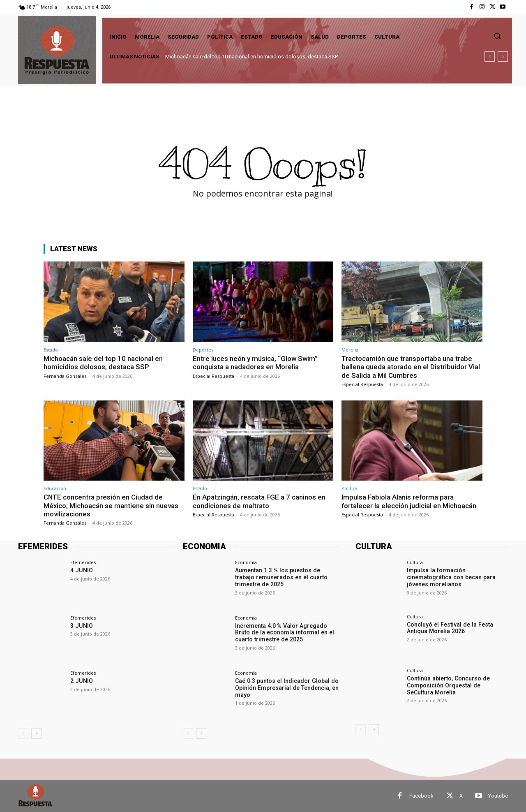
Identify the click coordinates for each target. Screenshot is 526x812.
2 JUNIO (81, 681)
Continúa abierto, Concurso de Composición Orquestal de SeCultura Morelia (457, 685)
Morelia (350, 350)
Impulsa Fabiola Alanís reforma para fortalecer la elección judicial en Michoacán (409, 501)
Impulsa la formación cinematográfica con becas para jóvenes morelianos (451, 577)
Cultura (415, 562)
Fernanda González (65, 376)
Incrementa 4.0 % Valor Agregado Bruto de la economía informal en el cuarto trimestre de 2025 (283, 633)
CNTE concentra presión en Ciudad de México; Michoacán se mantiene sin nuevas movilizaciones (111, 505)
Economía (246, 562)
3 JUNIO (81, 626)
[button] (497, 36)
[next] (503, 57)
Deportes (203, 350)
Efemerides (83, 562)
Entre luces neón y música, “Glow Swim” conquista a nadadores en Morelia (256, 363)
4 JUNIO (81, 570)
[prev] (490, 57)
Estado (51, 350)
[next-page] (36, 733)
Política (350, 488)
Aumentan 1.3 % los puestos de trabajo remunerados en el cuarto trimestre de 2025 (287, 577)
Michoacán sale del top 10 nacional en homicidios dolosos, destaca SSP (251, 57)
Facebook (421, 796)
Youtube (498, 796)
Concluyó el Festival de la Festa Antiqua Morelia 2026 (449, 628)
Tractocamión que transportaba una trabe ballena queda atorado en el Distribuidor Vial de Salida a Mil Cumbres (411, 367)
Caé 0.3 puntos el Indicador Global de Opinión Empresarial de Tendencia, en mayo (286, 688)
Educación (55, 488)
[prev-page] (23, 733)
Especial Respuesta (213, 376)
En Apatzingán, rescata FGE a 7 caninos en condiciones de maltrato (259, 501)
